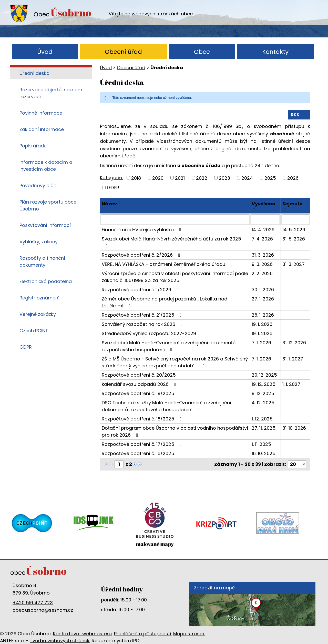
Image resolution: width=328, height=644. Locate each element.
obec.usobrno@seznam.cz (43, 610)
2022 (202, 178)
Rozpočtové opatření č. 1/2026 (141, 290)
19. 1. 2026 (262, 324)
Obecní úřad (123, 52)
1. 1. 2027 (291, 384)
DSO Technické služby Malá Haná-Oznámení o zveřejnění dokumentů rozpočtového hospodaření (166, 406)
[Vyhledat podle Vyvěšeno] (265, 219)
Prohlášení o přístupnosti (142, 634)
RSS (299, 115)
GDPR (113, 188)
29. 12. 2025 (264, 375)
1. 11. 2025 (261, 444)
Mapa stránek (189, 634)
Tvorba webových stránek (60, 641)
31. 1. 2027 (293, 359)
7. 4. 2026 (262, 239)
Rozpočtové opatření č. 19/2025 (143, 393)
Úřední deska (34, 73)
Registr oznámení (39, 298)
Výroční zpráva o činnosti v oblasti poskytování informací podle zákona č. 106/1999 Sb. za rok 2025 (175, 277)
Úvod (45, 52)
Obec (202, 52)
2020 (158, 178)
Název (109, 204)
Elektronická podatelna (46, 281)
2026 (293, 178)
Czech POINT (34, 331)
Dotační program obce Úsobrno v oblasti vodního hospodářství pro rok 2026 (175, 431)
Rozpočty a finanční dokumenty (42, 261)
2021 (180, 178)
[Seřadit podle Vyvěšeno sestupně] (254, 210)
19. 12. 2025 (264, 384)
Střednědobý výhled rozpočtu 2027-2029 (154, 333)
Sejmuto (293, 204)
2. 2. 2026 (262, 273)
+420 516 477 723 (33, 603)
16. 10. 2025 (264, 453)
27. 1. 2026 (263, 299)
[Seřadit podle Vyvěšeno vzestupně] (254, 208)
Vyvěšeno (263, 204)
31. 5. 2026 (294, 239)
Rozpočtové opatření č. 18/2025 (143, 419)
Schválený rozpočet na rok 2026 (143, 324)
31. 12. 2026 (294, 343)
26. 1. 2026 (263, 315)
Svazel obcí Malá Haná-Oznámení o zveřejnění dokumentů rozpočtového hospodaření (169, 346)
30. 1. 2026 (263, 290)
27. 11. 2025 (264, 428)
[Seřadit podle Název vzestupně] (120, 201)
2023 (224, 178)
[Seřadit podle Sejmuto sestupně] (285, 210)
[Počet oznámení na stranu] (297, 464)
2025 (270, 178)
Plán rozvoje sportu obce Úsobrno (48, 205)
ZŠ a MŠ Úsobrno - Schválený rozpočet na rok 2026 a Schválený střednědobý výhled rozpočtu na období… (175, 362)
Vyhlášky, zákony (39, 242)
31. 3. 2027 (294, 264)
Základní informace (42, 129)
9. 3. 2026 (262, 264)
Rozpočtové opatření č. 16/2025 (143, 453)
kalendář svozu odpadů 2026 (140, 384)
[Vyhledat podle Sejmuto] (295, 219)
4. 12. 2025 (263, 403)
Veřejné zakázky (38, 314)
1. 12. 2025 (262, 419)
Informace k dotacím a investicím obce (46, 166)
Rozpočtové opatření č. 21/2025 (143, 315)
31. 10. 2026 (294, 428)
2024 (247, 178)
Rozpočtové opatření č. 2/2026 (142, 255)
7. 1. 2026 (261, 343)
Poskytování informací (45, 225)
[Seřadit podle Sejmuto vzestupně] (285, 208)
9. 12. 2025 (263, 393)
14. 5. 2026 (294, 230)
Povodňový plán (38, 185)
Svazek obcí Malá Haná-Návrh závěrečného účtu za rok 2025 (171, 242)
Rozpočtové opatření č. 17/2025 (143, 444)
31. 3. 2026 (263, 255)
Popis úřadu (33, 146)
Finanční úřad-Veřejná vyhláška (142, 230)
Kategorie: (111, 178)
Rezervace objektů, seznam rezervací (51, 93)
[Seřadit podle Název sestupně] (120, 203)
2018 (136, 178)
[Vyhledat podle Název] (175, 219)
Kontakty (275, 52)
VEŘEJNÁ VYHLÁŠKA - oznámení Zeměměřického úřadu (168, 264)
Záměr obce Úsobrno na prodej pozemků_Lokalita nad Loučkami (165, 302)
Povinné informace (41, 113)
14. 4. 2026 (263, 230)
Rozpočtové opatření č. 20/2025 (139, 375)
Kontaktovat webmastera (82, 634)
